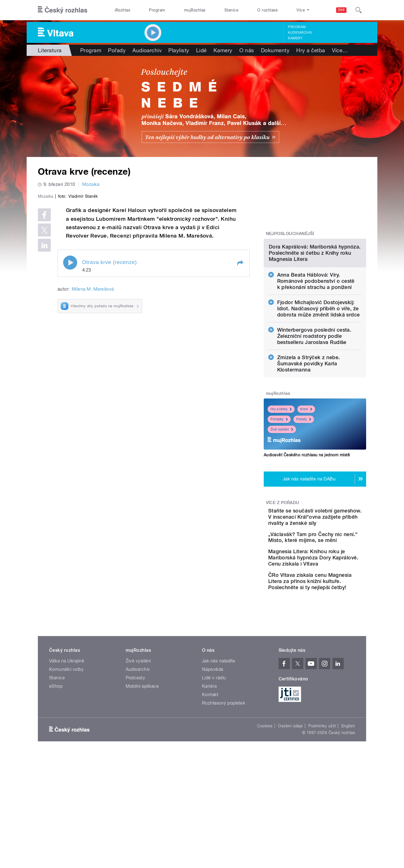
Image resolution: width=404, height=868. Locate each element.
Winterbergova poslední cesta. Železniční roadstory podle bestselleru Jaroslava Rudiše (314, 394)
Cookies (265, 810)
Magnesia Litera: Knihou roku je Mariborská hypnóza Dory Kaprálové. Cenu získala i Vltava (330, 633)
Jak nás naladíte (219, 745)
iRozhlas (123, 10)
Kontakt (210, 779)
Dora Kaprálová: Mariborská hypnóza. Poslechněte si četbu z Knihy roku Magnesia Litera (315, 310)
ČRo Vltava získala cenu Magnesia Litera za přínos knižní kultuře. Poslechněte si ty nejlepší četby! (332, 662)
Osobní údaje (291, 810)
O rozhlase (268, 10)
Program (157, 10)
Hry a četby (281, 467)
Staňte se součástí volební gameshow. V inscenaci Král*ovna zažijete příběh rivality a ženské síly (332, 577)
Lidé (201, 50)
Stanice (231, 10)
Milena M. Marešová (93, 408)
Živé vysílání (282, 487)
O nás (247, 50)
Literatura (50, 50)
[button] (240, 382)
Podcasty (136, 762)
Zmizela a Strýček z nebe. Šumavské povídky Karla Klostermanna (309, 421)
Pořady (117, 50)
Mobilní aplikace (142, 770)
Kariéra (209, 770)
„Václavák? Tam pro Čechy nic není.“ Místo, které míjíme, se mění (332, 604)
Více (340, 50)
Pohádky (279, 477)
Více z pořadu (283, 560)
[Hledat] (359, 10)
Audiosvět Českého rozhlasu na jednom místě (307, 512)
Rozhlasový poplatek (224, 787)
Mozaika (91, 184)
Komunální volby (66, 754)
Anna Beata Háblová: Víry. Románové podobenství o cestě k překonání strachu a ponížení (316, 339)
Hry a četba (311, 50)
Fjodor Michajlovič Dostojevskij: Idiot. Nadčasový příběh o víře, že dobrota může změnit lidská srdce (319, 366)
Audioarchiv (300, 33)
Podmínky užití (322, 810)
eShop (56, 770)
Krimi (306, 467)
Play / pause (70, 382)
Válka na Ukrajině (67, 745)
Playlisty (179, 50)
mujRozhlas (195, 10)
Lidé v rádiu (214, 762)
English (348, 810)
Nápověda (213, 754)
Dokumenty (275, 50)
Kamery (295, 38)
